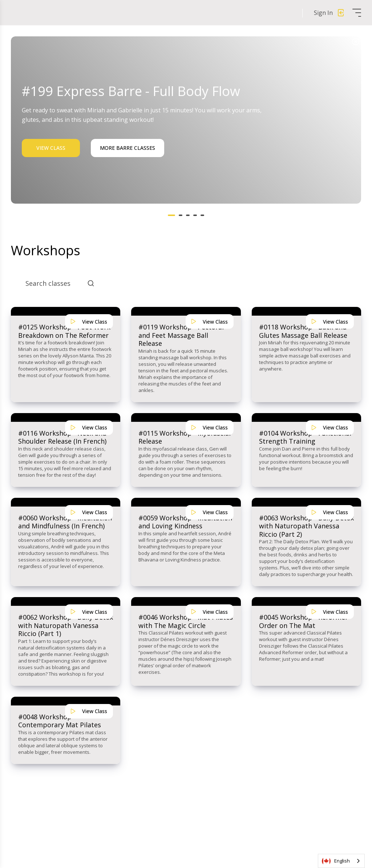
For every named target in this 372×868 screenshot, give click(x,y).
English (336, 861)
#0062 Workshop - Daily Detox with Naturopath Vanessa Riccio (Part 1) (66, 625)
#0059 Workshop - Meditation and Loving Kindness (185, 522)
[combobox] (341, 861)
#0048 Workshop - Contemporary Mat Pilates (60, 721)
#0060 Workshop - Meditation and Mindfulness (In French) (65, 522)
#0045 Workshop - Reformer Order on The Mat (304, 621)
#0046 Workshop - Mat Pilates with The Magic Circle (186, 621)
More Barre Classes (128, 148)
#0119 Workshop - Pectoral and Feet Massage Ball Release (181, 335)
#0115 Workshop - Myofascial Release (185, 437)
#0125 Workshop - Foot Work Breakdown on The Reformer (64, 331)
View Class (51, 148)
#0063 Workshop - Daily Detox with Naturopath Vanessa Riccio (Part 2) (306, 526)
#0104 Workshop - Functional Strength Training (305, 437)
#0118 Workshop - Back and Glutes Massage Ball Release (303, 331)
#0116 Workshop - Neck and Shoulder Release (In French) (62, 437)
